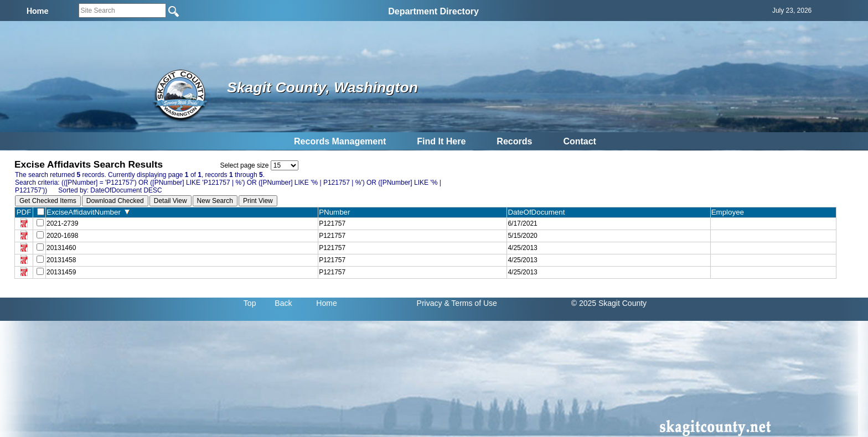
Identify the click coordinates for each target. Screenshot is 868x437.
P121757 (332, 223)
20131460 (61, 248)
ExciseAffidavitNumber (88, 212)
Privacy (430, 303)
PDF (24, 212)
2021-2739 (62, 223)
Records (514, 141)
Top (250, 303)
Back (283, 303)
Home (326, 303)
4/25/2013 (522, 248)
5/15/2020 (522, 236)
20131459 (61, 272)
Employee (730, 212)
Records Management (340, 141)
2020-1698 (62, 236)
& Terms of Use (470, 303)
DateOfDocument (538, 212)
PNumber (337, 212)
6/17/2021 (522, 223)
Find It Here (441, 141)
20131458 (61, 260)
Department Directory (433, 11)
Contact (580, 141)
